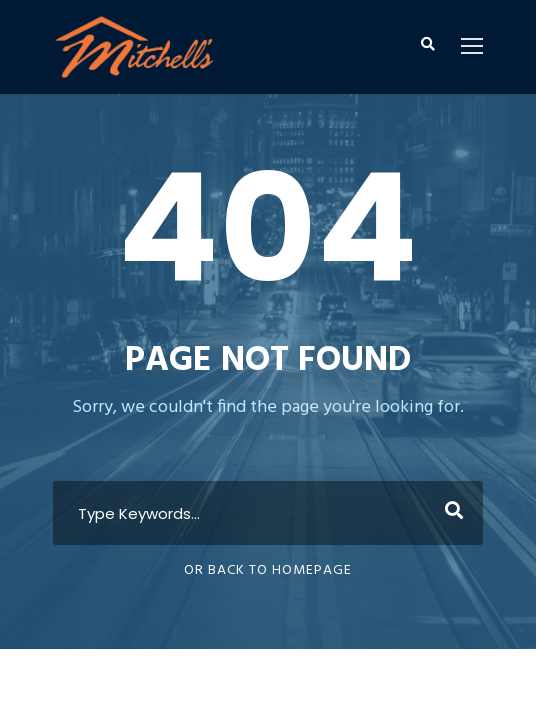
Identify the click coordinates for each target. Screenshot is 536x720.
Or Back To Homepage (268, 570)
